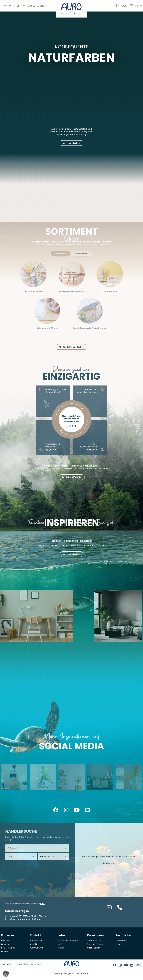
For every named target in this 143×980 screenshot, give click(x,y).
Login (138, 965)
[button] (136, 6)
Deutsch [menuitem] (84, 973)
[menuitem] (5, 5)
